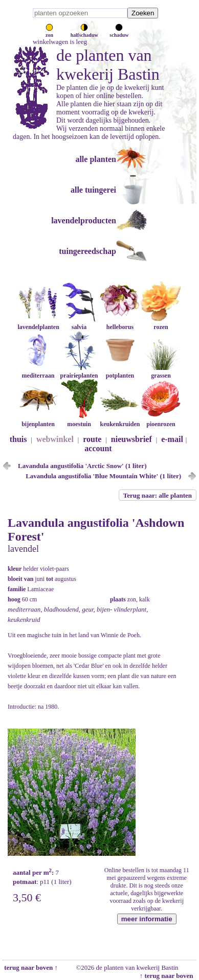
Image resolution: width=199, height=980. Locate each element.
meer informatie (147, 919)
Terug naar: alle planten (158, 495)
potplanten (120, 372)
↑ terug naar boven (168, 976)
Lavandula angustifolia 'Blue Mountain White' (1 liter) (103, 476)
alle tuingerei (93, 190)
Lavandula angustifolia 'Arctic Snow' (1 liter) (82, 466)
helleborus (120, 323)
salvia (79, 323)
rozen (161, 323)
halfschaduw (84, 32)
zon (49, 32)
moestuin (79, 420)
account (98, 448)
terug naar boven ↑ (30, 967)
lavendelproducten (84, 220)
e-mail (172, 439)
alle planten (96, 159)
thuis (18, 439)
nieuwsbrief (131, 439)
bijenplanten (38, 420)
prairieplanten (79, 372)
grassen (161, 372)
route (92, 439)
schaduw (119, 32)
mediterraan (38, 372)
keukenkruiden (120, 420)
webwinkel (55, 439)
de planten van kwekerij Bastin (108, 65)
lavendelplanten (38, 323)
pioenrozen (161, 420)
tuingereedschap (87, 251)
